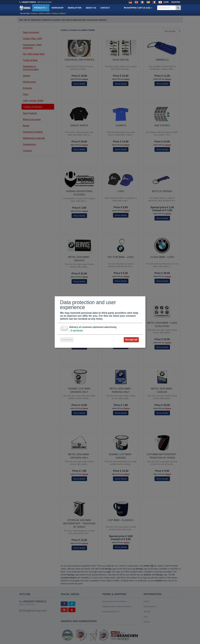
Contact (105, 8)
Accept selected (67, 340)
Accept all (131, 340)
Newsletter (75, 8)
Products (41, 8)
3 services (76, 331)
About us (91, 8)
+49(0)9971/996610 (29, 2)
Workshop (58, 8)
